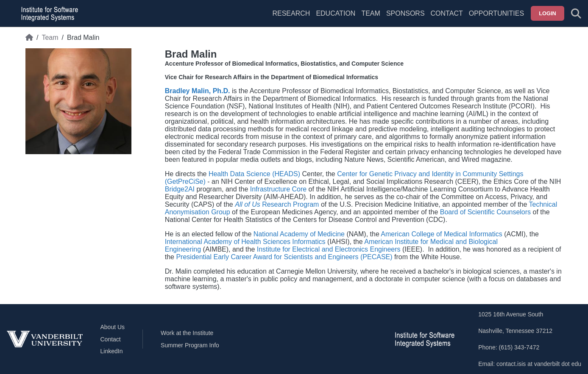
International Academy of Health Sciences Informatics (245, 242)
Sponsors (405, 13)
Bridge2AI (180, 189)
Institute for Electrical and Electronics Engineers (329, 249)
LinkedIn (112, 351)
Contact (447, 13)
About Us (113, 327)
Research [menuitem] (291, 13)
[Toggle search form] (576, 14)
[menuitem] (371, 19)
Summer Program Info (190, 345)
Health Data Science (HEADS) (254, 174)
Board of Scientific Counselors (485, 212)
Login (548, 13)
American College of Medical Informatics (441, 234)
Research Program (277, 204)
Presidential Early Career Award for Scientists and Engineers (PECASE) (284, 257)
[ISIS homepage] (47, 14)
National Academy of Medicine (299, 234)
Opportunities (496, 13)
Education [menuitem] (336, 13)
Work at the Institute (187, 333)
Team (371, 13)
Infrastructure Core (278, 189)
